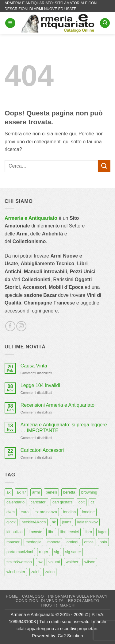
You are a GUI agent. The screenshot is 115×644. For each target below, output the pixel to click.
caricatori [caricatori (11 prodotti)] (39, 502)
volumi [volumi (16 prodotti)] (54, 562)
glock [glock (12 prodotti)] (11, 522)
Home (12, 596)
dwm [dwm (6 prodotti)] (11, 512)
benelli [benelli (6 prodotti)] (51, 492)
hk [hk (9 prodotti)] (54, 522)
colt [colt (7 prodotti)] (82, 502)
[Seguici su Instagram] (21, 326)
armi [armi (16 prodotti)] (36, 492)
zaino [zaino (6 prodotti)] (50, 572)
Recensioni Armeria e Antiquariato (57, 405)
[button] (10, 23)
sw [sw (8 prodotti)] (40, 562)
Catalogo (33, 596)
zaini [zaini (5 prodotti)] (35, 572)
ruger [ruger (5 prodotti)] (44, 552)
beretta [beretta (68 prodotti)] (69, 492)
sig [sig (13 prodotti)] (57, 552)
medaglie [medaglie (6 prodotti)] (33, 542)
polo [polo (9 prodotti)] (103, 542)
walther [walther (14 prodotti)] (72, 562)
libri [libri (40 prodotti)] (51, 532)
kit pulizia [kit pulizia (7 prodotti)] (15, 532)
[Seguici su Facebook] (10, 326)
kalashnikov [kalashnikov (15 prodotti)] (88, 522)
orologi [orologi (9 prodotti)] (72, 542)
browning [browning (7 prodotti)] (89, 492)
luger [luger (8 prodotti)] (102, 532)
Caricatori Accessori (42, 450)
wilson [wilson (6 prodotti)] (90, 562)
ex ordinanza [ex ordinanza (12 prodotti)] (46, 512)
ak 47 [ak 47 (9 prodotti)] (21, 492)
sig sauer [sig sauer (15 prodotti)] (73, 552)
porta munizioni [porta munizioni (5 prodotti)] (20, 552)
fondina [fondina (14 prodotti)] (69, 512)
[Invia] (104, 166)
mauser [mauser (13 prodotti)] (13, 542)
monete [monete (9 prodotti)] (54, 542)
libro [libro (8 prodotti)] (88, 532)
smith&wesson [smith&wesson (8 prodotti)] (19, 562)
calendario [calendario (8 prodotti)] (15, 502)
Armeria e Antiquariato (31, 218)
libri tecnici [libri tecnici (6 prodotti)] (70, 532)
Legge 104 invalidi (40, 385)
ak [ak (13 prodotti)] (9, 492)
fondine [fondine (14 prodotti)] (88, 512)
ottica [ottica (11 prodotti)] (89, 542)
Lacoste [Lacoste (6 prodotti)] (35, 532)
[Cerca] (105, 23)
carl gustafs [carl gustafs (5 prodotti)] (62, 502)
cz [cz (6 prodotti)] (92, 502)
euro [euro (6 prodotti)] (25, 512)
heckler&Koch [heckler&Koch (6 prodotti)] (34, 522)
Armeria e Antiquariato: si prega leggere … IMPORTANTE (64, 428)
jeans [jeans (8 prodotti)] (67, 522)
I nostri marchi (58, 605)
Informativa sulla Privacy (78, 596)
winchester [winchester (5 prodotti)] (16, 572)
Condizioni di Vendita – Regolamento (57, 601)
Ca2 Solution (70, 636)
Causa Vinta (34, 366)
